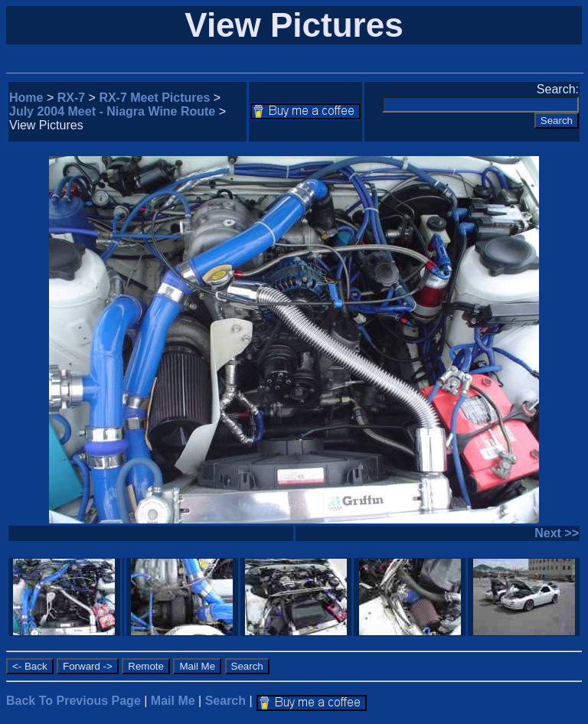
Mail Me (173, 701)
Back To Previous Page (73, 701)
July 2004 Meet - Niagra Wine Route (112, 111)
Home (26, 98)
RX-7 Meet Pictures (154, 98)
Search (225, 701)
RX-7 (71, 98)
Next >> (557, 533)
